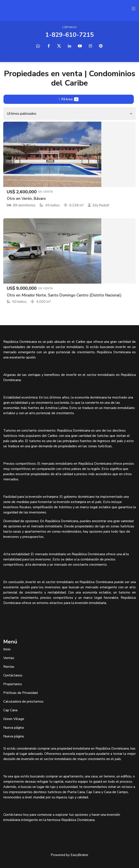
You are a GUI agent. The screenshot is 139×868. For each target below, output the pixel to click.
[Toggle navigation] (134, 9)
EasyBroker (79, 855)
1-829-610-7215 (70, 35)
